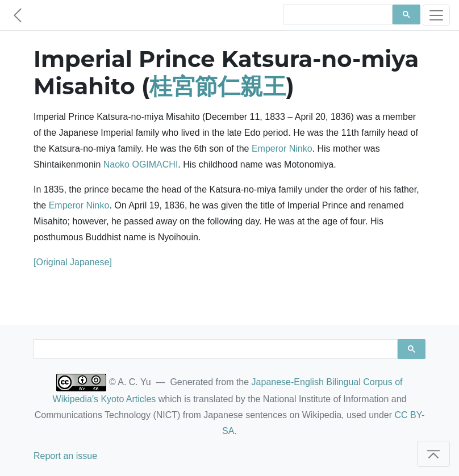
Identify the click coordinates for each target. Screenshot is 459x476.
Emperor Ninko (282, 149)
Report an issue (65, 456)
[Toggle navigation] (436, 15)
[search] (337, 15)
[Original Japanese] (73, 262)
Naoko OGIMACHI (141, 164)
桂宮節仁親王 (218, 86)
